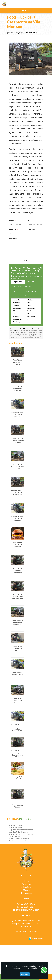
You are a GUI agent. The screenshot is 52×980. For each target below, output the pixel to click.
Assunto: (32, 229)
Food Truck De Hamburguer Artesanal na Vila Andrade (17, 624)
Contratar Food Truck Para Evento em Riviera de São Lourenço (17, 729)
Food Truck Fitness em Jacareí (17, 362)
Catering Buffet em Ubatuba (17, 778)
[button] (49, 4)
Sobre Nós (27, 884)
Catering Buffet (29, 834)
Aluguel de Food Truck (16, 828)
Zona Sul (28, 287)
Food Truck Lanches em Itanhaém (17, 701)
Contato (27, 890)
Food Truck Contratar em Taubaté (17, 805)
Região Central (18, 282)
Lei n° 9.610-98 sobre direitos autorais (27, 338)
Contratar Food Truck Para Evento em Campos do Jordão (17, 521)
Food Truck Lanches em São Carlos (17, 466)
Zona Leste (17, 291)
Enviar (26, 260)
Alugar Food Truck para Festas (19, 825)
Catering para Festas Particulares (20, 841)
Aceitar (25, 974)
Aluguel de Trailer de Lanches (19, 832)
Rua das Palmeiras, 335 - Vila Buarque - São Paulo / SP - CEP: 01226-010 (26, 924)
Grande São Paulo (31, 291)
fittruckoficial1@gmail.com (27, 910)
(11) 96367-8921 (27, 904)
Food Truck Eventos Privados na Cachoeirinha (17, 572)
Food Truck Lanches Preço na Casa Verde (17, 597)
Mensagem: (14, 238)
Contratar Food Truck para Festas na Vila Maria (17, 754)
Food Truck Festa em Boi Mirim (17, 649)
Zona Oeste (17, 287)
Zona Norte (31, 282)
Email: (31, 221)
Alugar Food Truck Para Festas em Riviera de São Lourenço (17, 547)
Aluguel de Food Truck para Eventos (21, 830)
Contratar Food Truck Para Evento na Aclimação (17, 415)
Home (27, 881)
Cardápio (27, 887)
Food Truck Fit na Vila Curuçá (17, 674)
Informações (27, 893)
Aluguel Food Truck (15, 834)
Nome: (12, 221)
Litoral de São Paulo (20, 296)
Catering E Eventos (15, 837)
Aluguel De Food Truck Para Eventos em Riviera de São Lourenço (17, 494)
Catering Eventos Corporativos (19, 839)
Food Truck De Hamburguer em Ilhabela (17, 440)
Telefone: (13, 229)
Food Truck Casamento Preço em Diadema (17, 389)
